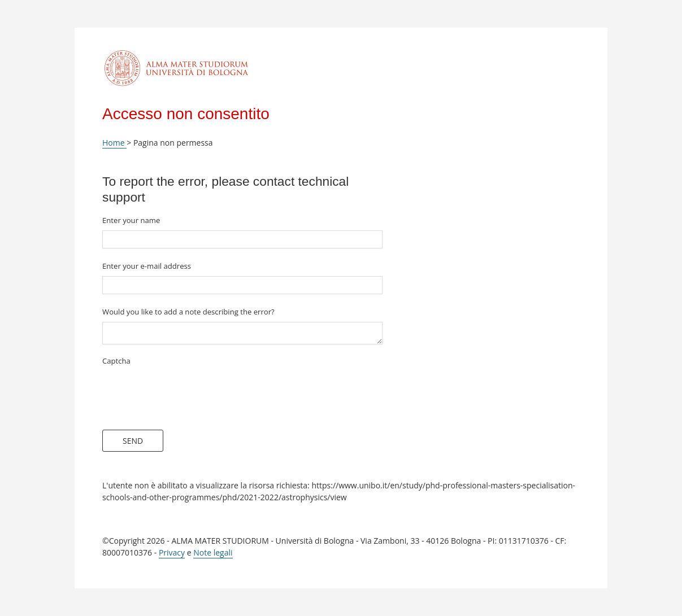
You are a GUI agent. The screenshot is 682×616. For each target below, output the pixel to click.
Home (114, 143)
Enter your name (131, 220)
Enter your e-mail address (147, 266)
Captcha (116, 361)
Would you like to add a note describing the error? (188, 312)
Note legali (213, 552)
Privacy (172, 552)
